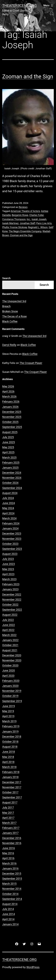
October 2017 (10, 792)
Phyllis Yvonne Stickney (15, 227)
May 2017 (8, 813)
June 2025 (9, 442)
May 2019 (8, 711)
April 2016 (8, 858)
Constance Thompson (14, 219)
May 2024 (8, 508)
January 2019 (10, 731)
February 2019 (11, 726)
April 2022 (8, 630)
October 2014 (10, 894)
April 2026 (8, 391)
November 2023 (12, 539)
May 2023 (8, 569)
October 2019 (10, 696)
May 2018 (8, 757)
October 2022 (10, 605)
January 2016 (10, 868)
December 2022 (12, 594)
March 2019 (9, 721)
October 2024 (10, 483)
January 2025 (10, 468)
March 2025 (9, 457)
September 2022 (12, 610)
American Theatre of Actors (25, 211)
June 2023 (9, 564)
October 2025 (10, 422)
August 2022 (10, 615)
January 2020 (10, 686)
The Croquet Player (31, 363)
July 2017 (8, 807)
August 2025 (10, 432)
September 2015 (12, 879)
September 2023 (12, 549)
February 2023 (11, 584)
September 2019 (12, 701)
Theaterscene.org (19, 6)
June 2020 (9, 670)
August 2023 (10, 554)
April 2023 (8, 574)
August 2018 (10, 747)
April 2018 (8, 762)
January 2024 (10, 528)
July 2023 (8, 559)
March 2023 (9, 579)
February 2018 (11, 772)
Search (6, 278)
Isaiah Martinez (10, 223)
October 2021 (10, 645)
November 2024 (12, 478)
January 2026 (10, 407)
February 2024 (11, 523)
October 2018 (10, 742)
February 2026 (11, 402)
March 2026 (9, 396)
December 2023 (12, 533)
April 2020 (8, 676)
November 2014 (12, 889)
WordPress (33, 967)
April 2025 (8, 452)
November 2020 (12, 660)
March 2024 (9, 518)
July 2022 (8, 620)
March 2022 (9, 635)
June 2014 (9, 914)
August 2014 (10, 904)
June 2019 (9, 706)
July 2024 (8, 498)
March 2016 (9, 863)
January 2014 (10, 924)
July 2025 (8, 437)
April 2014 (8, 919)
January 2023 (10, 589)
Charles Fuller (36, 215)
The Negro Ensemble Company (25, 231)
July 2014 (8, 909)
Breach (6, 306)
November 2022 (12, 600)
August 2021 (10, 650)
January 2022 (10, 640)
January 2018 (10, 777)
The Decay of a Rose (14, 316)
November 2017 (12, 787)
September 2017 (12, 797)
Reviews (23, 207)
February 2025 (11, 463)
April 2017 (8, 818)
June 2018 (9, 752)
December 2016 (12, 838)
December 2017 (12, 782)
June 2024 (9, 503)
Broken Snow (10, 311)
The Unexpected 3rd (14, 301)
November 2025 (12, 417)
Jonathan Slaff (27, 223)
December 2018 (12, 737)
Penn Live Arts (44, 223)
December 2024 (12, 473)
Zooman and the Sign (28, 77)
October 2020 (10, 665)
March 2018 (9, 767)
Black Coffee (10, 321)
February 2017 (11, 828)
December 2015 (12, 874)
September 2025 (12, 427)
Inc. (29, 219)
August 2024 (10, 493)
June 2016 (9, 848)
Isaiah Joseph (39, 219)
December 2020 (12, 655)
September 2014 (12, 899)
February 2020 (11, 681)
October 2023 (10, 544)
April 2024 (8, 513)
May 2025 (8, 447)
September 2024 (12, 488)
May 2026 (8, 386)
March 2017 (9, 823)
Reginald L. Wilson (38, 227)
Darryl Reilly (9, 345)
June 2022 (9, 625)
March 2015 (9, 884)
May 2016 (8, 853)
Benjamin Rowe (20, 215)
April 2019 (8, 716)
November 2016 (12, 843)
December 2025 (12, 412)
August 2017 (10, 802)
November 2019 (12, 691)
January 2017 (10, 833)
